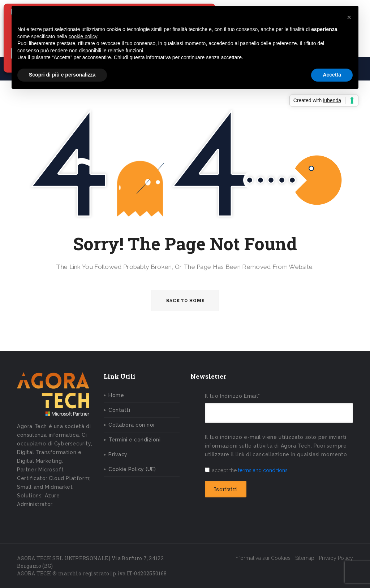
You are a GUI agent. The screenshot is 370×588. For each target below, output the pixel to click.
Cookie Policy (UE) (132, 469)
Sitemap (305, 558)
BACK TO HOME (185, 300)
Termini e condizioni (134, 440)
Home (116, 395)
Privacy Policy (336, 558)
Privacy (118, 454)
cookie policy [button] (83, 36)
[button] (349, 17)
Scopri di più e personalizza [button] (62, 75)
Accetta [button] (332, 75)
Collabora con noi (132, 425)
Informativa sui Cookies (263, 558)
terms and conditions (263, 470)
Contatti (119, 410)
